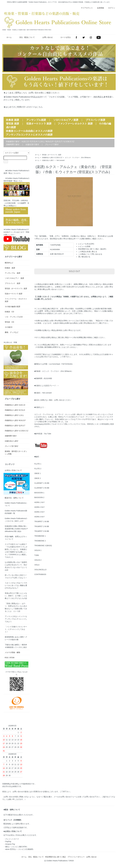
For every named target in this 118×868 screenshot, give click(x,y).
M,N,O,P (50, 142)
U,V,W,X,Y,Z (69, 142)
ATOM (12, 658)
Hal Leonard (60, 160)
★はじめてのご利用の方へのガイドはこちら (23, 107)
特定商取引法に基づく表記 (56, 857)
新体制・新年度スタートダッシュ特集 (16, 453)
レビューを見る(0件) (86, 244)
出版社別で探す (32, 144)
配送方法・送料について (14, 498)
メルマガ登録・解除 (12, 652)
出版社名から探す (48, 160)
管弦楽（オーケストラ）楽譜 (52, 155)
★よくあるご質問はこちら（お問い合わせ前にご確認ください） (32, 93)
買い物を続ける (84, 257)
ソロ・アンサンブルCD (14, 317)
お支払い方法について (13, 470)
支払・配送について (25, 37)
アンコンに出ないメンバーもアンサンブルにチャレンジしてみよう (16, 619)
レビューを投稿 (84, 246)
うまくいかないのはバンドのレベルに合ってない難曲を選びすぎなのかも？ (16, 585)
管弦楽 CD (9, 322)
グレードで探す (52, 144)
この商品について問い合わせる (90, 254)
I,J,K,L (42, 142)
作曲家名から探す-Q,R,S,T (15, 426)
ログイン (110, 8)
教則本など (9, 263)
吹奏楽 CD (9, 312)
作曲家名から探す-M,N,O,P (15, 420)
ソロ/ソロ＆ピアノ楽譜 (66, 120)
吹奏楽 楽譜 (10, 268)
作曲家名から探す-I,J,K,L (14, 415)
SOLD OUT (74, 271)
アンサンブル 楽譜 (12, 273)
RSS (7, 658)
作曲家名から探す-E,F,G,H (15, 410)
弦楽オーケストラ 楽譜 (39, 124)
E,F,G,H (34, 142)
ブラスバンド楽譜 (95, 120)
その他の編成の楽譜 (12, 307)
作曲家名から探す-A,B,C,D (15, 405)
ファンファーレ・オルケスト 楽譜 (17, 300)
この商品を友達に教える (88, 252)
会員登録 (99, 8)
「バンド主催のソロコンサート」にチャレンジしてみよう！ (16, 629)
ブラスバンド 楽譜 (12, 283)
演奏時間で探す (13, 144)
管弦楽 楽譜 (12, 124)
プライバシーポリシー (76, 857)
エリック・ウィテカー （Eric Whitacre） (78, 158)
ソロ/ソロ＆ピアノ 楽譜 (14, 278)
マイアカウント (86, 8)
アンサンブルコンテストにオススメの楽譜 (29, 135)
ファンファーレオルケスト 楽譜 (75, 124)
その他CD (9, 327)
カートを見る (64, 37)
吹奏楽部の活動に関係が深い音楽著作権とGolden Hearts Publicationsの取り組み (16, 529)
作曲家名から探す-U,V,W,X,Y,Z (52, 158)
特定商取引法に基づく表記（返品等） (93, 249)
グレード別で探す (12, 446)
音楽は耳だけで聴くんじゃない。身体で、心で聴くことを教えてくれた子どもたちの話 (16, 596)
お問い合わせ (46, 37)
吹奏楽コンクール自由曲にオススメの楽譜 (29, 131)
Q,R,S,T (59, 142)
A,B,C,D (25, 142)
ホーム (7, 37)
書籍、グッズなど (12, 332)
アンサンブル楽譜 (36, 120)
